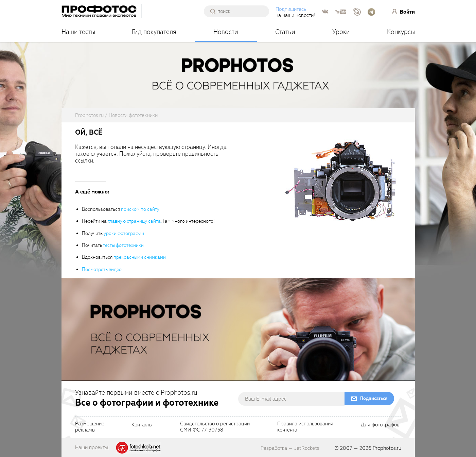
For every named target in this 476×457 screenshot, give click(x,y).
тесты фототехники (123, 245)
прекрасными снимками (140, 257)
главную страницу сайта (134, 221)
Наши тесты (78, 32)
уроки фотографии (124, 233)
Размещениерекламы (90, 427)
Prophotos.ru (387, 448)
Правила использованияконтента (305, 427)
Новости (226, 32)
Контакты (142, 425)
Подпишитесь (291, 9)
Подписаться (374, 398)
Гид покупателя (154, 32)
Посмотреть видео (102, 269)
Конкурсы (401, 32)
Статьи (285, 32)
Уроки (341, 32)
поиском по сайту (140, 209)
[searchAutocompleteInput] (239, 11)
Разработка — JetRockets (290, 448)
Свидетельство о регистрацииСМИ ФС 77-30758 (215, 427)
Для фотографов (380, 425)
